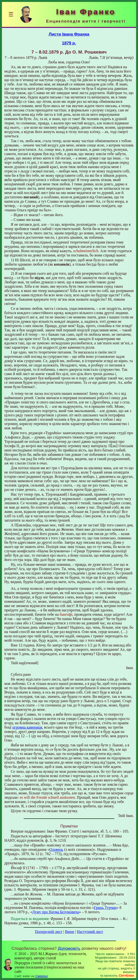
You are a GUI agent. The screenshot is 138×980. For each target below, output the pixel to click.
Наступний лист (90, 932)
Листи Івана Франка (69, 34)
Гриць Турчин (105, 908)
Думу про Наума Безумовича (56, 912)
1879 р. (69, 43)
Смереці (42, 976)
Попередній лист (49, 932)
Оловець (56, 849)
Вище (70, 932)
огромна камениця (27, 727)
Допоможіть (69, 948)
